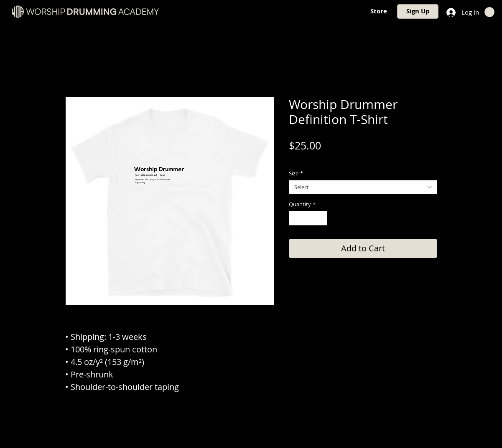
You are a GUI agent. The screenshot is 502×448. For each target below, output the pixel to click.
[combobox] (363, 187)
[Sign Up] (418, 11)
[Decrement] (295, 218)
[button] (489, 12)
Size (296, 173)
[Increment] (321, 218)
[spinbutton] (308, 218)
